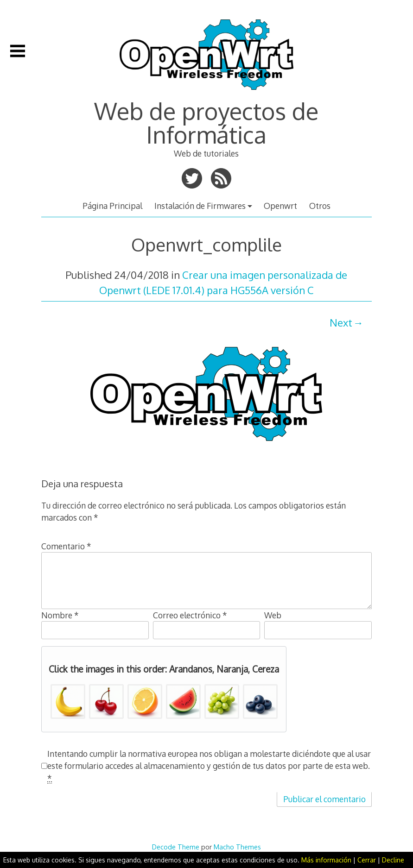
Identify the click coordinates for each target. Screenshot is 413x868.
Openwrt (280, 206)
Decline (393, 860)
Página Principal (112, 206)
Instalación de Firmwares (200, 206)
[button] (68, 701)
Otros (320, 206)
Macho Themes (237, 847)
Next (341, 322)
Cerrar (367, 860)
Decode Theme (176, 847)
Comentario (66, 546)
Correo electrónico (190, 615)
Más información (326, 860)
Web (273, 615)
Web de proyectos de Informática (206, 122)
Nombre (60, 615)
